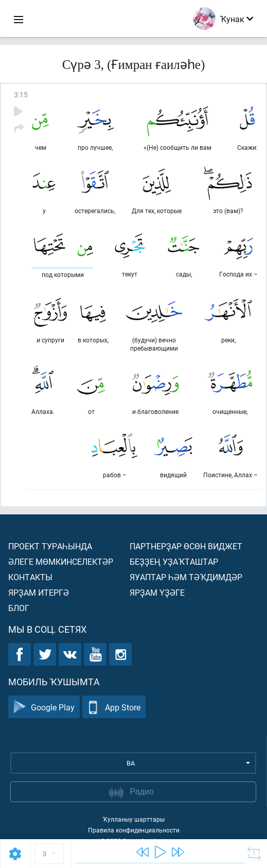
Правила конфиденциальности (134, 830)
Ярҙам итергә (39, 592)
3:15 (21, 94)
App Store (114, 707)
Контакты (30, 577)
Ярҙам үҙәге (157, 592)
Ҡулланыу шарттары (133, 819)
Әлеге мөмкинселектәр (61, 561)
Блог (19, 608)
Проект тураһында (50, 546)
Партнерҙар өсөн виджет (186, 546)
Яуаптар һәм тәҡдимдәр (186, 577)
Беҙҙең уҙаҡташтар (174, 561)
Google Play (44, 707)
